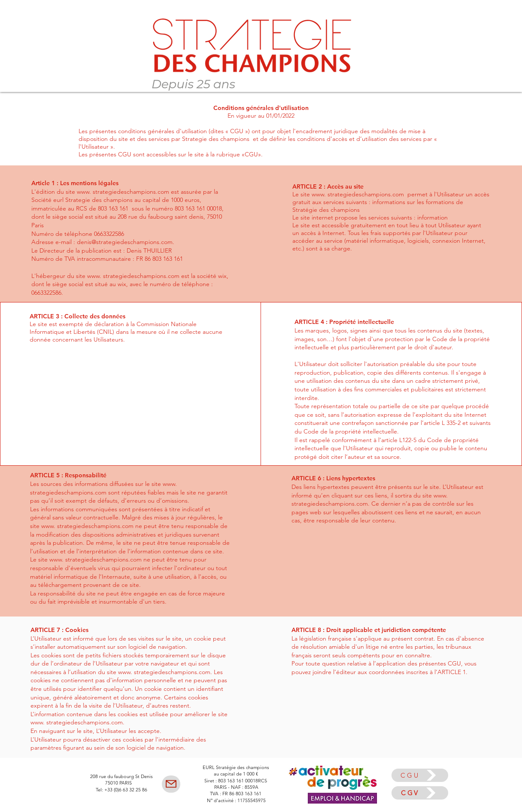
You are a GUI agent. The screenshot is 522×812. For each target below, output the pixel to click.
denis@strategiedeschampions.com (125, 242)
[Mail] (171, 784)
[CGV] (420, 793)
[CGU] (420, 775)
